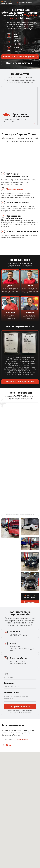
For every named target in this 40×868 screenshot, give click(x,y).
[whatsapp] (7, 745)
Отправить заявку (20, 706)
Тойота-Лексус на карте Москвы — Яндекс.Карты (20, 514)
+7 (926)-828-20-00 (26, 3)
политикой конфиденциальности (20, 712)
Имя (6, 674)
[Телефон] (4, 745)
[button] (20, 63)
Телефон (9, 683)
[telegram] (10, 745)
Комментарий (11, 692)
